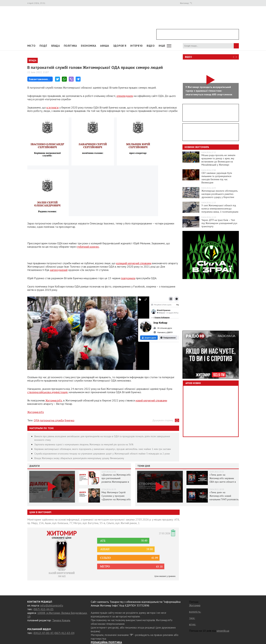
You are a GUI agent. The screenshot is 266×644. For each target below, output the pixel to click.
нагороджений (59, 270)
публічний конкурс (88, 247)
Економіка (88, 46)
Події (43, 46)
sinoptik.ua (223, 631)
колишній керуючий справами (134, 263)
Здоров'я (120, 46)
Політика (70, 46)
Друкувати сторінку (163, 420)
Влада (56, 46)
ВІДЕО (151, 46)
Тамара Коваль (61, 620)
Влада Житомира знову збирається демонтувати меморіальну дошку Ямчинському (79, 458)
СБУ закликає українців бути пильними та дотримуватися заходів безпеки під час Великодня (217, 178)
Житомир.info (54, 400)
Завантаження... (39, 79)
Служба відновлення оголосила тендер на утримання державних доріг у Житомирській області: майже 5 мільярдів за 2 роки (102, 454)
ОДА (37, 420)
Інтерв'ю (136, 46)
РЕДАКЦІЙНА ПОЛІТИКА (106, 642)
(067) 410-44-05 (44, 609)
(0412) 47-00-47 (43, 633)
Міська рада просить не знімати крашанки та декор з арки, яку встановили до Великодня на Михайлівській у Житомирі (218, 160)
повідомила (128, 278)
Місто (31, 46)
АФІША (105, 46)
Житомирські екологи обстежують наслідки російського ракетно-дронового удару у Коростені (220, 194)
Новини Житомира (197, 147)
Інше (162, 46)
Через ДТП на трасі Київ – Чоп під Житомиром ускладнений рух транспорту (219, 223)
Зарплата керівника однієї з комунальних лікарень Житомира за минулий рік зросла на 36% (84, 444)
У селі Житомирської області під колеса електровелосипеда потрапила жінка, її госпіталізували (220, 209)
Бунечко (69, 420)
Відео (188, 57)
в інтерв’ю (53, 107)
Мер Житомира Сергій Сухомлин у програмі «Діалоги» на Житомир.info (116, 496)
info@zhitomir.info (52, 605)
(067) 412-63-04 (64, 633)
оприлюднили (125, 96)
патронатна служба (52, 420)
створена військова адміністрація (47, 392)
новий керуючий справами (151, 400)
